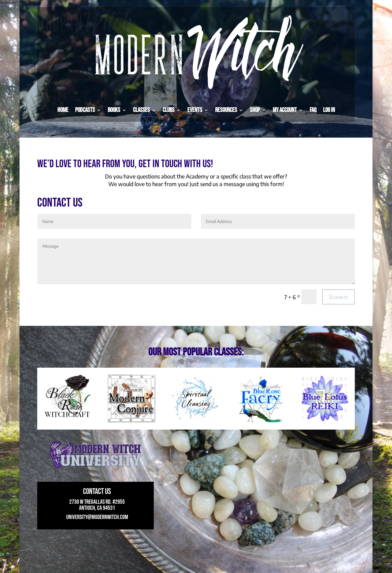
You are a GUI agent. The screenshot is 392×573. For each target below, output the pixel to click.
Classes (141, 110)
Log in (329, 110)
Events (195, 110)
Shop (255, 110)
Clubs (169, 110)
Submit (338, 297)
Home (63, 110)
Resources (226, 110)
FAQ (313, 110)
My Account (285, 110)
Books (114, 110)
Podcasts (85, 110)
